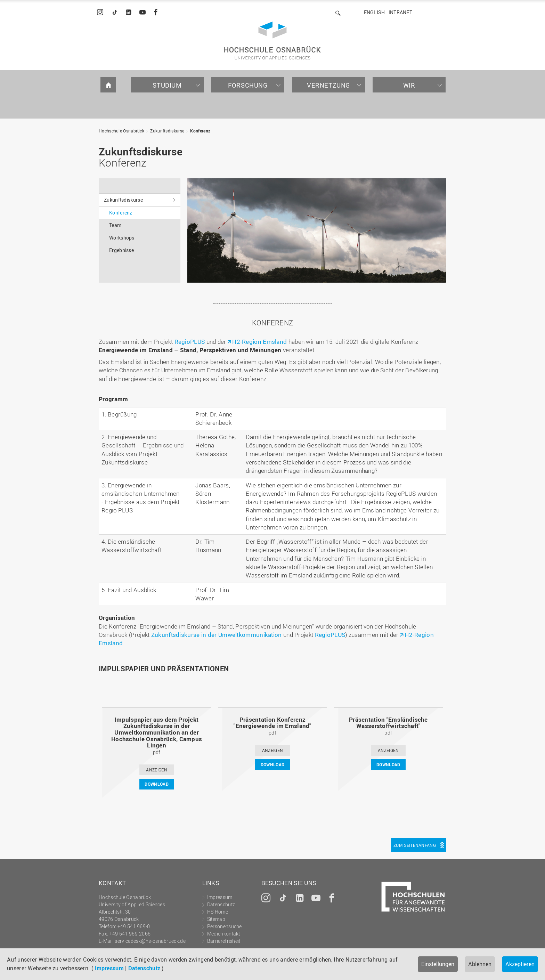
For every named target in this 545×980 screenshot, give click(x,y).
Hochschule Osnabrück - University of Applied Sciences (272, 41)
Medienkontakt (224, 934)
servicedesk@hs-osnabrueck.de (150, 941)
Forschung (248, 85)
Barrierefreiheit (224, 941)
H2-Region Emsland (259, 342)
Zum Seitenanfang (415, 845)
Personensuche (225, 926)
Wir (409, 85)
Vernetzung (328, 85)
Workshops (122, 238)
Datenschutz (144, 968)
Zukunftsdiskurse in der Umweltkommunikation (217, 635)
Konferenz (200, 131)
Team (115, 225)
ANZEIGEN (156, 770)
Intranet (400, 12)
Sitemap (216, 919)
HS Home (218, 912)
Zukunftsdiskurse (167, 131)
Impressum (109, 968)
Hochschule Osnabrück (121, 131)
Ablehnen (480, 964)
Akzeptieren (520, 964)
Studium (167, 85)
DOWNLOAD (156, 784)
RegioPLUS (190, 342)
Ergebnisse (121, 250)
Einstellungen (438, 964)
